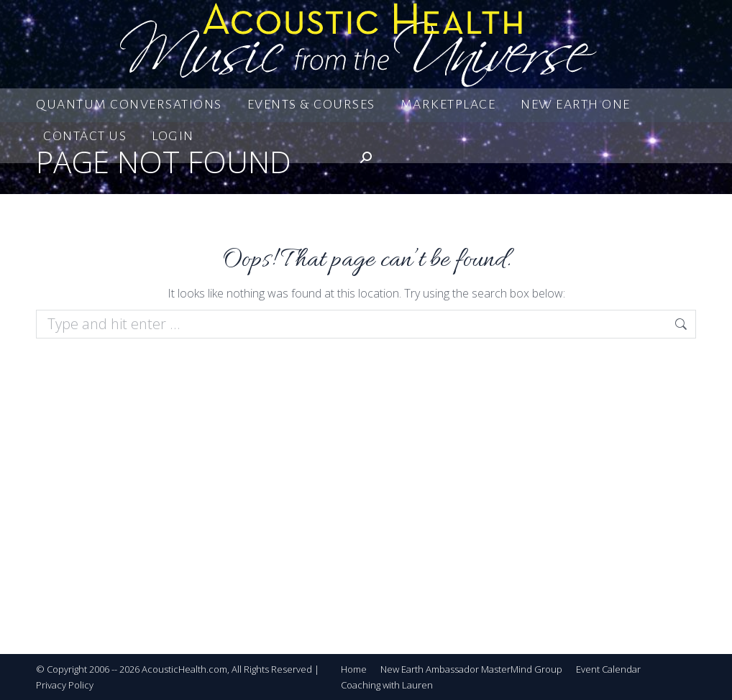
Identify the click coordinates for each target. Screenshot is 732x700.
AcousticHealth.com (184, 669)
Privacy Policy (65, 685)
